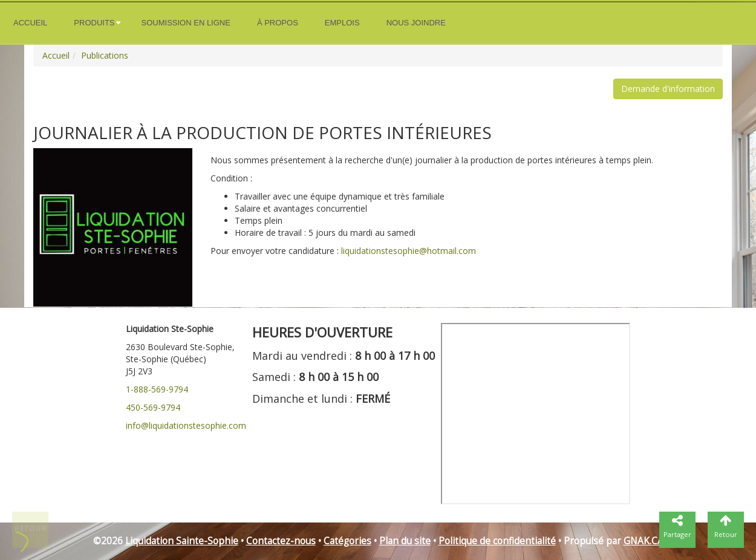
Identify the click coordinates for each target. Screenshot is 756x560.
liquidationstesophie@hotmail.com (409, 251)
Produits (94, 23)
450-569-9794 (153, 407)
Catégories (347, 541)
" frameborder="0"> (536, 414)
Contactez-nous (281, 541)
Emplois (342, 23)
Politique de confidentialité (497, 541)
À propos (278, 23)
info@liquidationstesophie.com (186, 425)
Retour (31, 529)
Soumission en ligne (186, 23)
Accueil (30, 23)
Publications (105, 55)
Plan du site (405, 541)
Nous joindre (416, 23)
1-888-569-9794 (157, 389)
